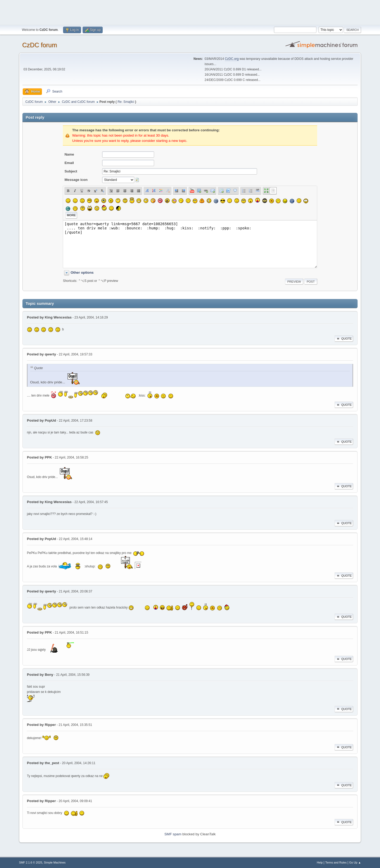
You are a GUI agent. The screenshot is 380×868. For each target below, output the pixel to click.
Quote (344, 339)
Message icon (76, 180)
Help (320, 862)
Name (69, 154)
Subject (71, 171)
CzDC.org (232, 59)
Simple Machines (55, 862)
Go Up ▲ (355, 862)
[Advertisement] (190, 12)
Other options (82, 273)
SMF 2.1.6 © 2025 (31, 862)
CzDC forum (40, 45)
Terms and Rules (336, 862)
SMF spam (173, 834)
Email (69, 163)
